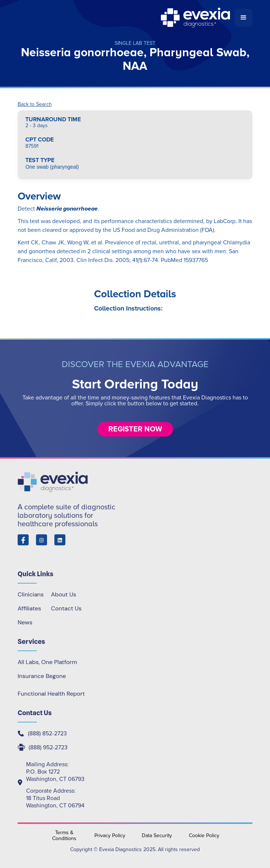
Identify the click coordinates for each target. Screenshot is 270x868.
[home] (126, 18)
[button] (244, 18)
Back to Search (35, 104)
